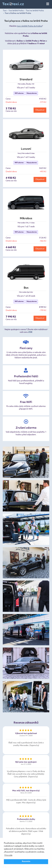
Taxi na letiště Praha (35, 11)
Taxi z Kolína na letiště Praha (18, 13)
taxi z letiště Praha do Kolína (29, 26)
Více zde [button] (8, 855)
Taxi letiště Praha (16, 11)
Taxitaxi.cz (13, 4)
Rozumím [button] (26, 862)
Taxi (5, 11)
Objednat (40, 110)
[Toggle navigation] (48, 4)
